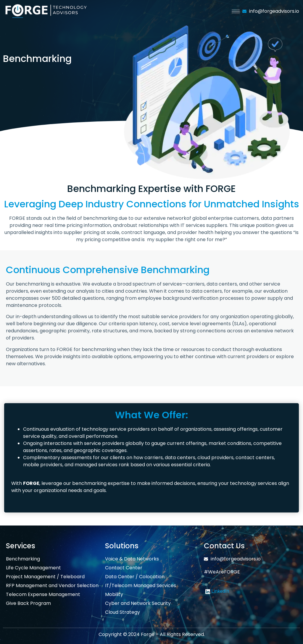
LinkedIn (217, 591)
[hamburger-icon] (236, 11)
